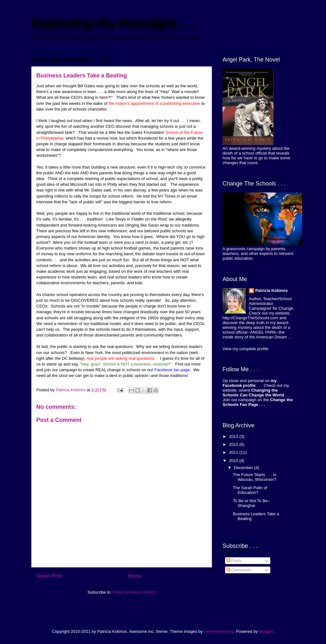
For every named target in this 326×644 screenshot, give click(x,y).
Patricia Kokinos (272, 290)
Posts (234, 561)
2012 (234, 444)
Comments (239, 570)
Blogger (266, 631)
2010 (234, 461)
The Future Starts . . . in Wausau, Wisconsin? (255, 477)
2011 (234, 452)
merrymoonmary (219, 631)
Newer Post (49, 576)
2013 (234, 436)
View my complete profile (245, 349)
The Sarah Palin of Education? (250, 490)
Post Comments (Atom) (134, 592)
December (244, 468)
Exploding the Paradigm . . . (115, 24)
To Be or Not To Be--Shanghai (252, 503)
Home (135, 576)
